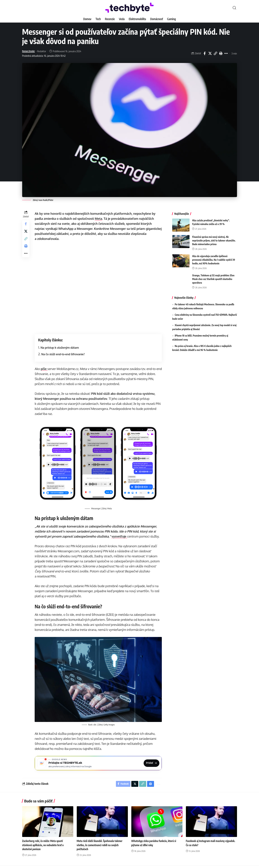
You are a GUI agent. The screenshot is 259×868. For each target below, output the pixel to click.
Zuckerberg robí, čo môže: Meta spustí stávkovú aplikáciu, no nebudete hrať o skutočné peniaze (44, 846)
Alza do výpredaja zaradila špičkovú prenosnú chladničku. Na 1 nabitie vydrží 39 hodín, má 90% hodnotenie (214, 257)
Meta (99, 219)
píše (45, 369)
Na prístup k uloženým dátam (61, 348)
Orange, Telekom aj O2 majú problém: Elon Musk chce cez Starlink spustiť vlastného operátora (213, 276)
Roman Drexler (30, 51)
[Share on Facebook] (205, 53)
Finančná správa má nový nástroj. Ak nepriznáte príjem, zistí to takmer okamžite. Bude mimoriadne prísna (214, 238)
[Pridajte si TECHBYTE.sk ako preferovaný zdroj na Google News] (99, 763)
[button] (234, 8)
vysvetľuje (120, 536)
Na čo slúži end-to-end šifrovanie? (64, 354)
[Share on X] (210, 53)
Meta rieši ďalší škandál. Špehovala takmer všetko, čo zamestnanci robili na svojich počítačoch (101, 846)
